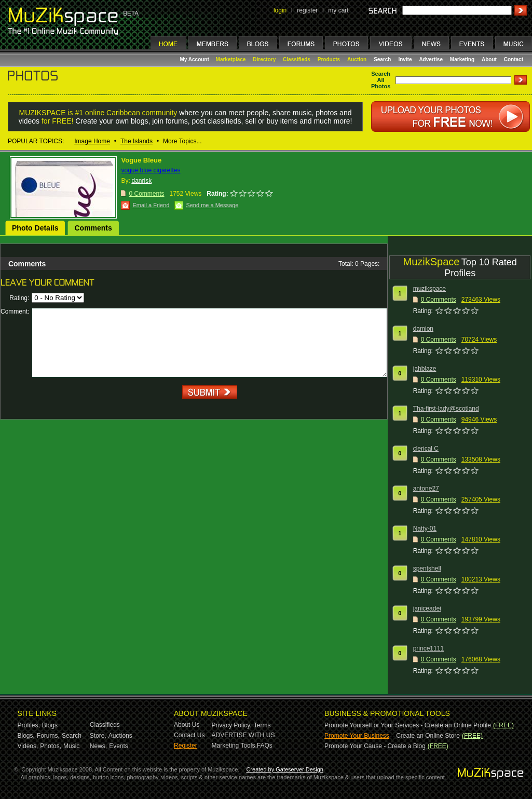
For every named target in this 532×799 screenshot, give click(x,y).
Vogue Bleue (141, 160)
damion (423, 329)
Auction (357, 59)
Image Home (92, 141)
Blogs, (26, 736)
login (280, 10)
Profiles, (29, 725)
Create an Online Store (428, 736)
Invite (405, 59)
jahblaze (425, 369)
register (307, 10)
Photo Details (35, 228)
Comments (93, 228)
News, (98, 746)
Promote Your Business (357, 736)
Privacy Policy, (232, 725)
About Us (187, 725)
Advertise (431, 59)
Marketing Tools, (234, 746)
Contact (514, 59)
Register (186, 746)
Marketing (462, 59)
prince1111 (428, 648)
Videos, (28, 746)
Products (329, 59)
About (489, 59)
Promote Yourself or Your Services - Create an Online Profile (408, 725)
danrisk (141, 181)
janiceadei (427, 608)
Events (119, 746)
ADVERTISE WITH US (243, 735)
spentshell (427, 568)
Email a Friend (151, 205)
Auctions (120, 736)
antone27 (426, 489)
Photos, (51, 746)
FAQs (265, 746)
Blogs (50, 725)
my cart (338, 10)
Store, (98, 736)
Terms (262, 725)
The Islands (137, 141)
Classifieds (297, 59)
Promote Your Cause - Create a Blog (375, 746)
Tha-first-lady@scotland (446, 409)
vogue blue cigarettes (151, 170)
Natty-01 (425, 529)
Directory (264, 59)
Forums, (48, 736)
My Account (195, 59)
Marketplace (231, 59)
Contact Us (189, 735)
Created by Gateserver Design (285, 769)
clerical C (426, 449)
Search (382, 59)
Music (71, 746)
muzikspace (429, 289)
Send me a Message (212, 205)
